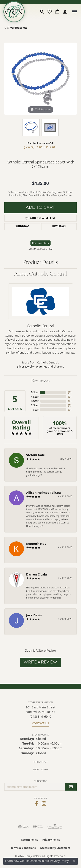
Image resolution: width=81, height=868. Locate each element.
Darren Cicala (37, 574)
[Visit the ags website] (55, 827)
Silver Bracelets (17, 28)
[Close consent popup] (74, 861)
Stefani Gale (35, 455)
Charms (59, 366)
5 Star (35, 392)
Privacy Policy (51, 840)
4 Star (35, 397)
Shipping (22, 227)
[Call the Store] (40, 716)
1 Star (35, 410)
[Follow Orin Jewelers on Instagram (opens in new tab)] (44, 804)
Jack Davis (34, 615)
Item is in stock (41, 243)
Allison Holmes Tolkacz (44, 493)
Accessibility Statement (55, 848)
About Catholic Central (40, 274)
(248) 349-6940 (40, 147)
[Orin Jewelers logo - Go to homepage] (14, 12)
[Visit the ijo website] (38, 827)
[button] (42, 12)
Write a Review (40, 663)
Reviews (40, 381)
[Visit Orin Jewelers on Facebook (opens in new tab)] (37, 804)
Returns (59, 227)
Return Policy (30, 840)
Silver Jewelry (26, 366)
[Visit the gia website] (23, 827)
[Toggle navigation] (74, 12)
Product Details (41, 263)
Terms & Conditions (23, 848)
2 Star (35, 405)
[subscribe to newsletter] (71, 787)
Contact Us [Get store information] (41, 723)
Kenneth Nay (36, 544)
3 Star (35, 401)
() (70, 392)
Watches (41, 366)
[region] (40, 79)
